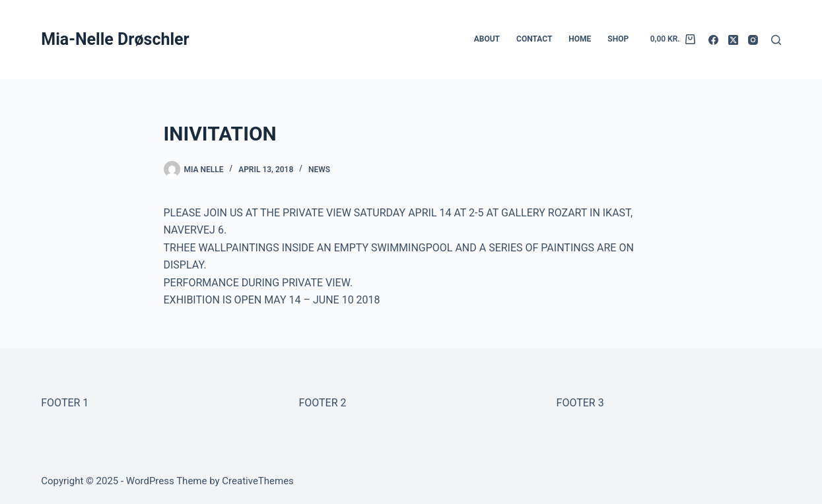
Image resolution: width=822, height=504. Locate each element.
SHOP (618, 39)
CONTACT (534, 39)
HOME (580, 39)
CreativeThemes (258, 481)
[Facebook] (713, 40)
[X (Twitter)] (733, 40)
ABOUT (487, 39)
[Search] (776, 40)
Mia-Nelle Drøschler (115, 39)
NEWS (319, 170)
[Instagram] (753, 40)
